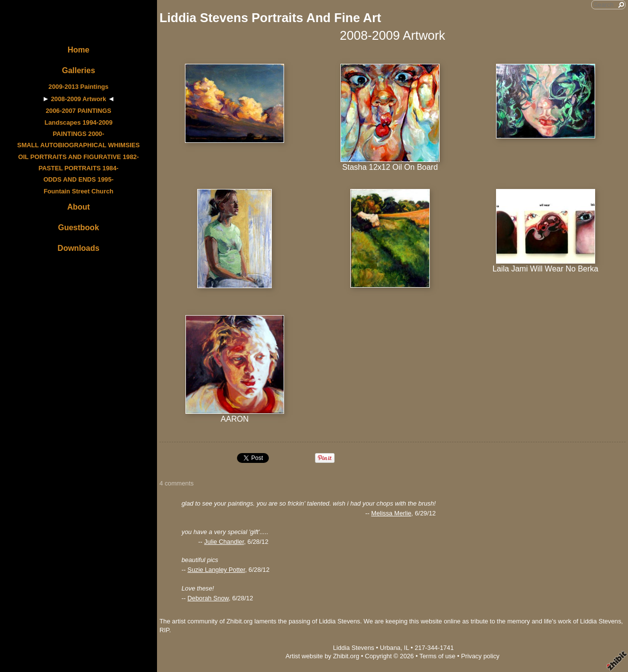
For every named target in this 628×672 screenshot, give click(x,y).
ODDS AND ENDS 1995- (78, 179)
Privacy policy (480, 656)
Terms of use (437, 656)
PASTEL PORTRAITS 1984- (78, 168)
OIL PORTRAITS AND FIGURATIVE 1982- (78, 157)
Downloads (78, 248)
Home (78, 50)
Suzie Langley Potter (216, 570)
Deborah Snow (208, 598)
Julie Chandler (224, 542)
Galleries (78, 70)
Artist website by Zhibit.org (322, 656)
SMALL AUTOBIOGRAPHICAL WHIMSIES (78, 145)
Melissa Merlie (392, 513)
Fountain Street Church (78, 191)
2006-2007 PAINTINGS (78, 111)
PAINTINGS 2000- (78, 134)
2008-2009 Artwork (79, 99)
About (78, 207)
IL (406, 648)
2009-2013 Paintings (78, 87)
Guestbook (78, 228)
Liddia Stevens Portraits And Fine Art (270, 18)
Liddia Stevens (354, 648)
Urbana (390, 648)
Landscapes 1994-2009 (79, 122)
